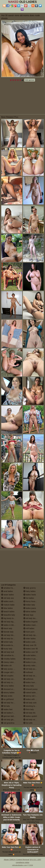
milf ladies (29, 628)
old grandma (8, 723)
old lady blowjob (9, 635)
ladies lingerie (30, 622)
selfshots (28, 679)
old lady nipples (31, 635)
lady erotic (7, 696)
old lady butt (8, 652)
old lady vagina (31, 720)
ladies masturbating (33, 625)
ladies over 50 (31, 652)
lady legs (28, 615)
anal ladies (7, 591)
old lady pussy (31, 669)
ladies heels (30, 595)
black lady (7, 628)
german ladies (8, 716)
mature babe (8, 605)
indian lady (29, 605)
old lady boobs (9, 639)
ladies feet (7, 709)
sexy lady (29, 686)
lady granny (30, 588)
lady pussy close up (11, 669)
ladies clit (6, 666)
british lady (7, 642)
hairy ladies (29, 591)
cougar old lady (9, 672)
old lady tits (29, 713)
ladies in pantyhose (33, 662)
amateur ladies (9, 588)
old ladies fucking (10, 713)
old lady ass (7, 598)
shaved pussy (30, 689)
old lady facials (9, 703)
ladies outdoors (31, 642)
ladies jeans (30, 608)
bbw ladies (7, 608)
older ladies (30, 639)
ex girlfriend (7, 699)
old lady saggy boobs (34, 676)
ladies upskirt (30, 716)
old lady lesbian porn (33, 618)
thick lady (29, 709)
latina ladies (30, 612)
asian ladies (7, 595)
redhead (28, 672)
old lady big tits (9, 622)
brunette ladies (9, 645)
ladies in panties (31, 659)
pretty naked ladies (33, 666)
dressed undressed (11, 689)
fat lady (6, 706)
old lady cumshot (10, 682)
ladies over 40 (31, 649)
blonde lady (7, 632)
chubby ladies (8, 659)
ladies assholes (9, 601)
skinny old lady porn (33, 696)
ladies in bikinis (9, 625)
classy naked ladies (11, 662)
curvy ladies (7, 686)
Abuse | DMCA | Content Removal (16, 860)
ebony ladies (8, 693)
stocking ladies (31, 706)
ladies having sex (32, 682)
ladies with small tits (33, 699)
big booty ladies (9, 618)
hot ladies (29, 598)
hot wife (28, 723)
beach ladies (8, 612)
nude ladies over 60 (33, 655)
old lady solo (30, 703)
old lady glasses (9, 720)
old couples (7, 676)
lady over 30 (30, 645)
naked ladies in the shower (34, 693)
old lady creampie (10, 679)
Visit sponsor (30, 80)
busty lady (7, 649)
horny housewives (32, 601)
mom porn (29, 632)
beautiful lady (8, 615)
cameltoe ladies (9, 655)
